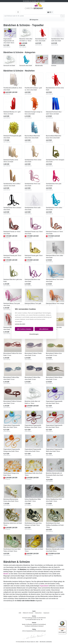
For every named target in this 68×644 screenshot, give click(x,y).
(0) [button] (49, 12)
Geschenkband (42, 624)
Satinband (35, 624)
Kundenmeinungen (41, 631)
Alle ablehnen (44, 329)
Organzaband (44, 586)
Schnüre (54, 66)
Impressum (46, 613)
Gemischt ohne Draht (26, 66)
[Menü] (65, 621)
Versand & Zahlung (27, 618)
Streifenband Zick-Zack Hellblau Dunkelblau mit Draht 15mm (55, 525)
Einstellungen (34, 334)
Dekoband (41, 626)
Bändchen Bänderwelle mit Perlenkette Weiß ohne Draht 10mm (54, 475)
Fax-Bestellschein (41, 618)
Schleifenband (34, 626)
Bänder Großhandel (27, 624)
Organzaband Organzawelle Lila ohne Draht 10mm (9, 41)
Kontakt (34, 618)
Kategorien (34, 20)
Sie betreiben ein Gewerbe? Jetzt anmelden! (34, 1)
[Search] (32, 16)
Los (63, 16)
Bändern (6, 574)
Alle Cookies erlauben (24, 329)
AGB (20, 613)
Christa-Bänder (21, 642)
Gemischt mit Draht (9, 66)
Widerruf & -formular (28, 613)
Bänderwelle (39, 66)
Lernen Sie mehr (20, 324)
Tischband (27, 626)
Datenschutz (38, 613)
